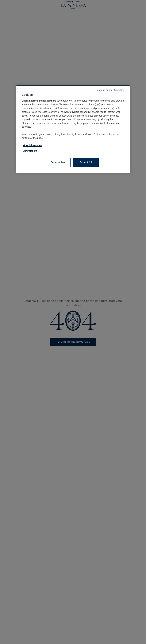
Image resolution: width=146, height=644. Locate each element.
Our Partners (30, 151)
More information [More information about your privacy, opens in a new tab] (32, 145)
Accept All (86, 162)
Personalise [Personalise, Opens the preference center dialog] (58, 162)
